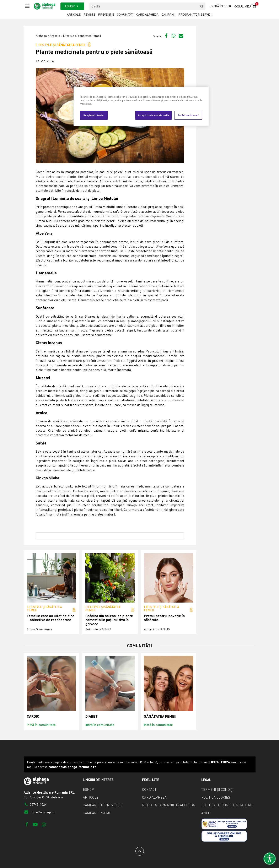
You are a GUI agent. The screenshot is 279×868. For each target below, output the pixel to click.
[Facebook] (27, 824)
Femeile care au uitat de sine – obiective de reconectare (51, 618)
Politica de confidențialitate (227, 805)
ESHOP (72, 6)
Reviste (89, 14)
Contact (149, 789)
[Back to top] (140, 851)
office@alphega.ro (40, 812)
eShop (88, 789)
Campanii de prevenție (103, 805)
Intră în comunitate (41, 725)
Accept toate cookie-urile (154, 115)
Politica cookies (216, 797)
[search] (202, 6)
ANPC (206, 813)
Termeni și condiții (218, 789)
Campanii (168, 14)
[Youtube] (35, 824)
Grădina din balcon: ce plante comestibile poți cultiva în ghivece (109, 620)
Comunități (125, 14)
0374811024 (35, 804)
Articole (74, 14)
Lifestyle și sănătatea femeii (82, 36)
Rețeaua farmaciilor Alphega (168, 805)
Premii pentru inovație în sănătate (164, 618)
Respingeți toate (94, 115)
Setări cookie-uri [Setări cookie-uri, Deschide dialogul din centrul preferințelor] (188, 115)
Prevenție (106, 14)
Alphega (41, 36)
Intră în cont (221, 6)
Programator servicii (195, 14)
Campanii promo (97, 813)
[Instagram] (44, 824)
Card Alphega (147, 14)
